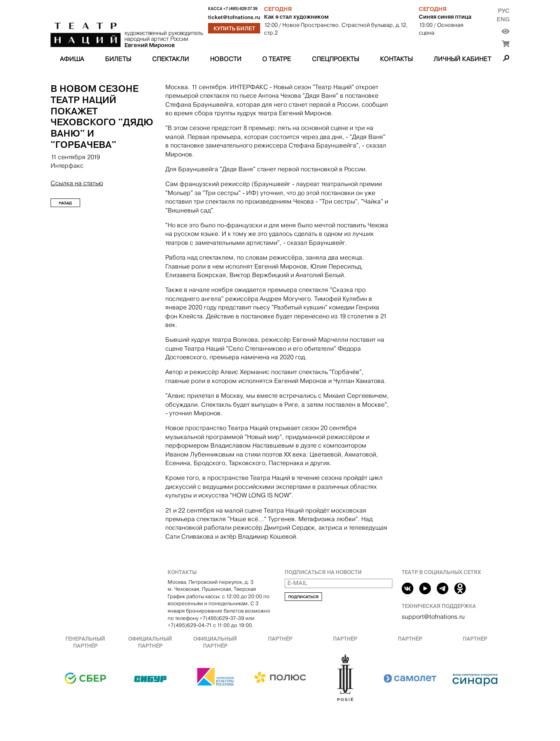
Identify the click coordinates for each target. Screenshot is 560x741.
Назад (65, 203)
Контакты (396, 59)
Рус (504, 11)
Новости (226, 59)
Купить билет (234, 28)
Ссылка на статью (77, 183)
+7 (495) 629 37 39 (240, 9)
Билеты (118, 59)
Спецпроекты (335, 59)
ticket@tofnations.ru (234, 17)
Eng (503, 19)
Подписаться (303, 597)
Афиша (72, 59)
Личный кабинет (462, 59)
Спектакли (171, 59)
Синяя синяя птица (445, 17)
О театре (276, 59)
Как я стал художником (296, 17)
